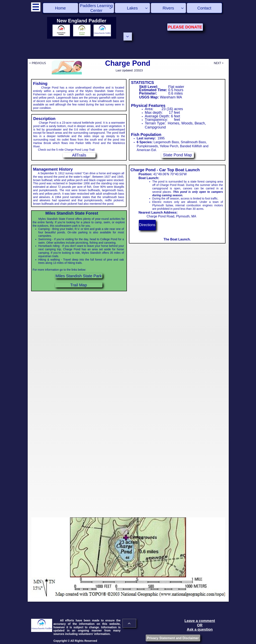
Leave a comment (200, 621)
